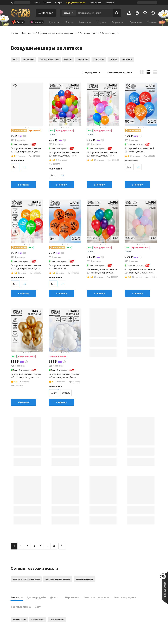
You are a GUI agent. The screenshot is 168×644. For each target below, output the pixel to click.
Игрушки (101, 22)
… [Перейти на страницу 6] (47, 546)
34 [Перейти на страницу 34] (54, 546)
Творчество (118, 22)
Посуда (69, 22)
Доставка (110, 3)
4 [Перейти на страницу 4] (34, 546)
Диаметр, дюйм (36, 597)
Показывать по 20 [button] (120, 72)
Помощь (48, 3)
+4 (62, 175)
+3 (24, 284)
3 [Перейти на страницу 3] (27, 546)
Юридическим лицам (76, 3)
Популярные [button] (91, 72)
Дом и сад (54, 22)
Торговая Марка (21, 607)
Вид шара (17, 597)
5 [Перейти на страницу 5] (41, 546)
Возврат (59, 3)
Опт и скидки (95, 3)
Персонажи (72, 597)
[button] (110, 33)
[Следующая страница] (62, 546)
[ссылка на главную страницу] (21, 13)
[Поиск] (117, 13)
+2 (24, 167)
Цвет (38, 607)
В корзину (24, 185)
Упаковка (152, 22)
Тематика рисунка (125, 597)
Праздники (136, 22)
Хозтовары (85, 22)
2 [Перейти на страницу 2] (21, 546)
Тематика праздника (96, 597)
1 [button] (14, 546)
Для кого (56, 597)
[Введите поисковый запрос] (94, 13)
